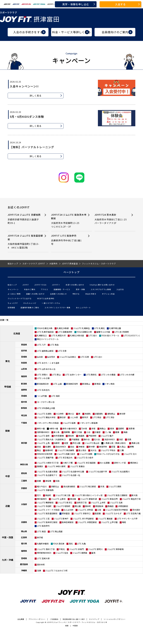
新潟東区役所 (72, 384)
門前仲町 (93, 436)
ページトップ (71, 272)
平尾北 (62, 549)
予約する (76, 294)
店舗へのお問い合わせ (35, 294)
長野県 (24, 390)
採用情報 (11, 307)
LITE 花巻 (62, 351)
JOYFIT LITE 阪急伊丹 (67, 240)
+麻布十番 (54, 428)
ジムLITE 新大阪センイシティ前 (88, 495)
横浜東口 (134, 463)
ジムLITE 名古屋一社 (71, 475)
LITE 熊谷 (97, 417)
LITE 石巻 (85, 357)
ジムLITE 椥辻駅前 (88, 486)
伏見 (102, 486)
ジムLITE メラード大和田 (48, 510)
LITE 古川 (98, 357)
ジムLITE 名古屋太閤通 (47, 472)
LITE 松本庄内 (43, 390)
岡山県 (24, 531)
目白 (72, 447)
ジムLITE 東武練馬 (66, 450)
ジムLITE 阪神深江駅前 (47, 522)
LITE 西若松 (91, 375)
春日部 (63, 417)
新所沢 (85, 417)
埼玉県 (24, 415)
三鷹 (122, 450)
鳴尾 (124, 522)
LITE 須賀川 (42, 375)
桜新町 (57, 443)
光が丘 (94, 450)
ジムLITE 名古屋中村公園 (73, 472)
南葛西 (81, 436)
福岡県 (24, 551)
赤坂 (93, 428)
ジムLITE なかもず (113, 513)
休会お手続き (91, 294)
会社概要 (21, 619)
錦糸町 (71, 436)
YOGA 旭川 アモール (110, 335)
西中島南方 (42, 499)
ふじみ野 (74, 417)
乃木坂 (84, 428)
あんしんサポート (83, 307)
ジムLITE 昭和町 (63, 506)
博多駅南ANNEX (44, 553)
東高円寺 (103, 447)
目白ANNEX (61, 447)
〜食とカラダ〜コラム (51, 303)
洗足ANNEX (109, 439)
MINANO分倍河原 (45, 454)
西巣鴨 (67, 432)
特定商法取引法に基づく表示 (74, 619)
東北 (8, 361)
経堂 (66, 443)
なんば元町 (69, 510)
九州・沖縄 (8, 560)
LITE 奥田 (41, 531)
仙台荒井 (51, 357)
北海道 (17, 333)
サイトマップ (94, 619)
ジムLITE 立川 (130, 454)
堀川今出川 (42, 486)
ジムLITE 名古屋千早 (98, 472)
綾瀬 (117, 432)
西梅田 (110, 506)
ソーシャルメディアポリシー (115, 619)
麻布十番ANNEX (70, 428)
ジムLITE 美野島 (80, 553)
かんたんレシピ (30, 303)
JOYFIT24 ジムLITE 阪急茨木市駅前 (69, 221)
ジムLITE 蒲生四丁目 (131, 499)
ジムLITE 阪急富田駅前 (47, 513)
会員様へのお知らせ (58, 294)
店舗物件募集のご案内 (30, 307)
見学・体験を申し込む (76, 4)
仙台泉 (40, 357)
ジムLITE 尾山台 (92, 443)
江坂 (99, 510)
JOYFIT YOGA (40, 285)
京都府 (24, 488)
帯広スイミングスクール (48, 339)
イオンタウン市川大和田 (48, 423)
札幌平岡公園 (115, 328)
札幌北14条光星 (77, 335)
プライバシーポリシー (37, 619)
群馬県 (24, 408)
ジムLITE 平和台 (108, 450)
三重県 (24, 481)
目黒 (129, 439)
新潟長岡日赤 (43, 384)
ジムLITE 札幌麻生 (82, 328)
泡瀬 (39, 571)
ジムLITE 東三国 (63, 495)
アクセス (44, 289)
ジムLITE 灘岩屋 (105, 519)
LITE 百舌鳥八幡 (133, 513)
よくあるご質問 (14, 294)
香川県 (24, 543)
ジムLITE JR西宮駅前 (87, 522)
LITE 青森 (54, 345)
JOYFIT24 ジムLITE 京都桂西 (24, 219)
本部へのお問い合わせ (75, 285)
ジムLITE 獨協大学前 (46, 417)
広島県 (24, 537)
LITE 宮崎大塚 (43, 558)
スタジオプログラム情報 (101, 289)
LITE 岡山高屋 (56, 531)
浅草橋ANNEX (43, 432)
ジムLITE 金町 (43, 436)
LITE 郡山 (56, 375)
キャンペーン (13, 289)
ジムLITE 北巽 (116, 503)
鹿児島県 (24, 564)
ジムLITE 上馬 (43, 443)
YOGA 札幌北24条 (45, 328)
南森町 (48, 495)
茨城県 (24, 396)
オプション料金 (108, 294)
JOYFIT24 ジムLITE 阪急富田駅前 (25, 242)
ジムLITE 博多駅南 (115, 549)
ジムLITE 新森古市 (109, 499)
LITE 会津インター (73, 375)
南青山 (103, 428)
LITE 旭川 (93, 335)
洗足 (121, 439)
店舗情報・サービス (62, 289)
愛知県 (24, 473)
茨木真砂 (136, 510)
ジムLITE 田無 (86, 454)
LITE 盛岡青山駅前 (45, 351)
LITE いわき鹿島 (108, 375)
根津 (112, 428)
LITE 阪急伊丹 (43, 526)
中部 (8, 476)
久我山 (123, 447)
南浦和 (88, 414)
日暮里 (98, 432)
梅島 (126, 432)
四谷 (39, 447)
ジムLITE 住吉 (62, 553)
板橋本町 (49, 450)
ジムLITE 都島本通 (89, 499)
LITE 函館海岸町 (65, 332)
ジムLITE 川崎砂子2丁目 (48, 463)
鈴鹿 (39, 481)
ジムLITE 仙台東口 (68, 357)
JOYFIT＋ (56, 285)
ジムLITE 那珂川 (95, 549)
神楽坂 (82, 447)
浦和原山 (111, 414)
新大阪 (135, 495)
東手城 (40, 537)
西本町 (88, 506)
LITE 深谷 (110, 417)
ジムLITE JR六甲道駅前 (83, 519)
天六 (39, 495)
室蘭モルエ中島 (103, 332)
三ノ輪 (108, 432)
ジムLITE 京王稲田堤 (86, 463)
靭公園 (78, 506)
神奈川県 (24, 464)
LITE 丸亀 (81, 544)
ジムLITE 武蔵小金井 (66, 454)
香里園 (98, 513)
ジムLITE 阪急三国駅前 (117, 495)
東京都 (24, 443)
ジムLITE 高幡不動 (45, 458)
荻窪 (113, 447)
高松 (71, 544)
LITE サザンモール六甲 (127, 519)
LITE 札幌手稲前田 (45, 332)
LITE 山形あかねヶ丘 (46, 369)
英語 (67, 626)
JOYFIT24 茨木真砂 (111, 219)
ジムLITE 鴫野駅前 (45, 503)
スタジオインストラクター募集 (57, 307)
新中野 (92, 447)
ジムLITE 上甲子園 (109, 522)
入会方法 (120, 289)
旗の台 (87, 439)
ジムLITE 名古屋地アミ (47, 475)
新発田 (97, 384)
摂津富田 (66, 513)
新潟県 (24, 384)
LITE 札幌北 (99, 328)
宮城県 (24, 357)
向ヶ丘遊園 (105, 463)
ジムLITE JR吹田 (85, 510)
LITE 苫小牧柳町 (122, 332)
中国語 (75, 626)
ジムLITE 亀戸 (107, 436)
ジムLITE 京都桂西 (45, 490)
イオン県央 (110, 384)
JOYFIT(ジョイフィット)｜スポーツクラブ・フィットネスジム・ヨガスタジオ (77, 622)
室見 (93, 553)
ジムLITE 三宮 (43, 519)
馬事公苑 (135, 443)
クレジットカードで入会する (20, 298)
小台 (88, 432)
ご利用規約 (54, 619)
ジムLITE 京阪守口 (82, 513)
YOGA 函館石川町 (84, 332)
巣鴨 (132, 447)
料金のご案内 (30, 289)
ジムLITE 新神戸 (61, 519)
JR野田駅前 (123, 506)
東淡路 (73, 499)
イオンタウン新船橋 (89, 423)
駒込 (39, 450)
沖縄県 (24, 570)
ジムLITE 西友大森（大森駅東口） (52, 439)
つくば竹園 (42, 396)
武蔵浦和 (99, 414)
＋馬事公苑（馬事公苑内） (115, 443)
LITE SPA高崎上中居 (46, 408)
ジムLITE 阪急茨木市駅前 (117, 510)
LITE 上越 (57, 384)
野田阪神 (99, 506)
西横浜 (40, 466)
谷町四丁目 (82, 503)
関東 (8, 431)
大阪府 (24, 504)
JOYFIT (26, 285)
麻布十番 (41, 428)
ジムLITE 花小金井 (85, 458)
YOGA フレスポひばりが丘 (108, 454)
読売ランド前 (120, 463)
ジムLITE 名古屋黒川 (121, 472)
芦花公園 (76, 443)
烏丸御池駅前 (69, 486)
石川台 (97, 439)
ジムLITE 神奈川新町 (56, 466)
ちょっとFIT (13, 303)
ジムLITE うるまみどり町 (56, 571)
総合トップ (12, 285)
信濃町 (48, 447)
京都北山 (55, 486)
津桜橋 (48, 481)
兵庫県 (24, 522)
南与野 (122, 414)
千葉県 (24, 423)
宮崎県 (24, 558)
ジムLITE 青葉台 (77, 466)
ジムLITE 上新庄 (58, 499)
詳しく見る (36, 96)
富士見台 (82, 450)
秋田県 (24, 363)
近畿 (8, 506)
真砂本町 (41, 565)
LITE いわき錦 (43, 378)
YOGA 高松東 (59, 544)
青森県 (24, 345)
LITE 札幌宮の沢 (58, 335)
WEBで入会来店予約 (46, 298)
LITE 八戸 (41, 345)
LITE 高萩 (55, 396)
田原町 (121, 428)
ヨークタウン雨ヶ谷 (46, 402)
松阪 (58, 481)
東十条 (57, 432)
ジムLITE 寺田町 (44, 506)
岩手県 (24, 351)
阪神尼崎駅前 (68, 522)
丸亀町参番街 (43, 544)
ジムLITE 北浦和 (44, 414)
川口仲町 (60, 414)
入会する (120, 4)
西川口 (71, 414)
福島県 (24, 376)
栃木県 (24, 402)
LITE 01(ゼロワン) (132, 335)
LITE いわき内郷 (127, 375)
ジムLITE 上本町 (98, 503)
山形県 (24, 369)
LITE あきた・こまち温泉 (48, 363)
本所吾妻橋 (59, 436)
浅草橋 (132, 428)
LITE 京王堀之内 (65, 458)
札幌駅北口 (42, 335)
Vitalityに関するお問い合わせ (102, 285)
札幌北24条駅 (63, 328)
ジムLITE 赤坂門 (77, 549)
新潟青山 (86, 384)
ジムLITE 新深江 (65, 503)
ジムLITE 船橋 (69, 423)
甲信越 (8, 387)
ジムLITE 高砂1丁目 (46, 549)
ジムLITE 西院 (115, 486)
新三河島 (78, 432)
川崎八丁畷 (68, 463)
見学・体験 (80, 289)
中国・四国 (8, 537)
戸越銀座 (75, 439)
